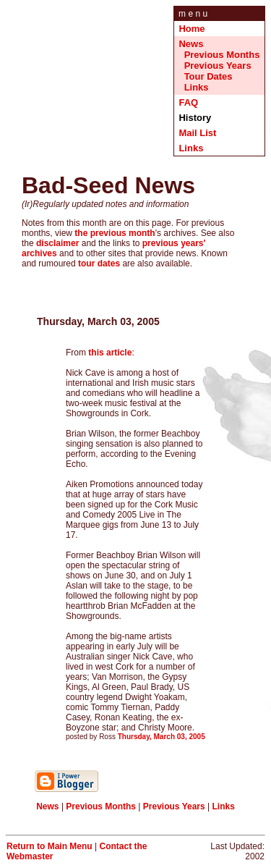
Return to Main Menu (50, 846)
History (196, 118)
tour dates (99, 264)
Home (192, 29)
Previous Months (222, 55)
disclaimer (57, 243)
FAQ (188, 102)
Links (197, 87)
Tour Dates (208, 76)
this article (110, 353)
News (191, 44)
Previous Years (218, 66)
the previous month (115, 233)
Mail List (197, 133)
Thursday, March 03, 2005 (162, 737)
